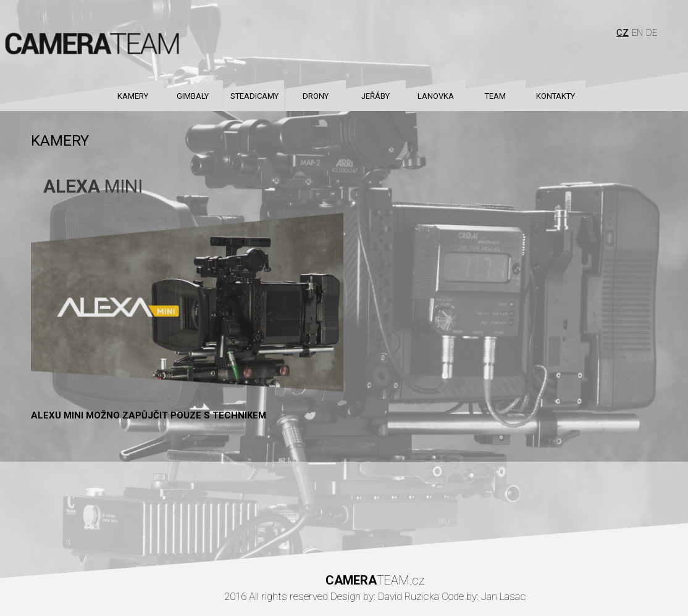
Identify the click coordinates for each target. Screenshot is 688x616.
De (652, 33)
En (637, 33)
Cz (623, 33)
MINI (93, 186)
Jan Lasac (504, 596)
